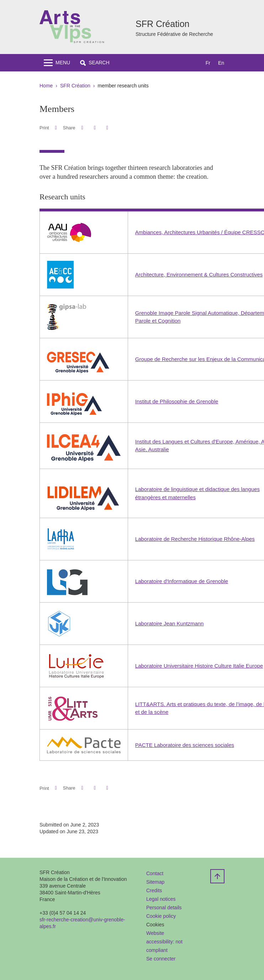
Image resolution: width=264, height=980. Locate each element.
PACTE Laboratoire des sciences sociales (185, 745)
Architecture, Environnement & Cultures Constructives (199, 274)
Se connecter (161, 959)
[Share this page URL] (107, 128)
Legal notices (161, 899)
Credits (154, 890)
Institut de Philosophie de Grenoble (177, 401)
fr (208, 63)
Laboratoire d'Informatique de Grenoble (182, 581)
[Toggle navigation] (57, 63)
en (221, 63)
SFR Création (75, 86)
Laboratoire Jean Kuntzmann (170, 623)
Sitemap (155, 882)
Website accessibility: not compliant (164, 942)
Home (46, 86)
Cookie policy (161, 916)
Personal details (164, 908)
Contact (155, 873)
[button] (95, 63)
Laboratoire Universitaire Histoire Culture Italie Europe (199, 666)
